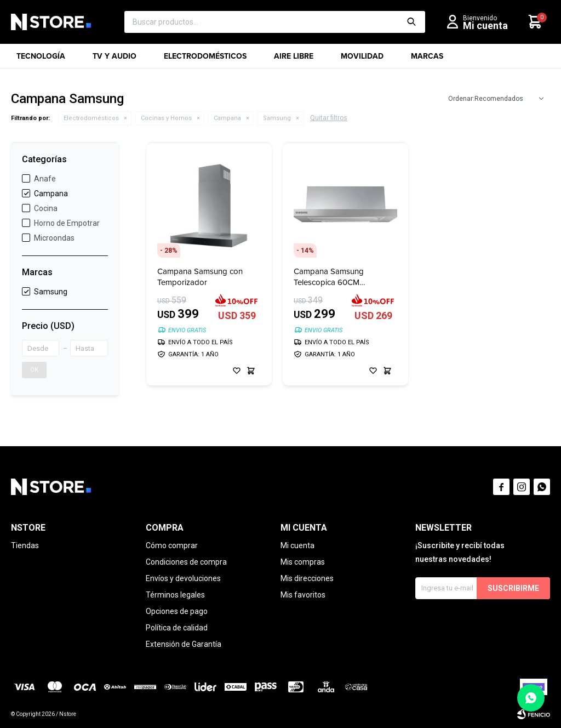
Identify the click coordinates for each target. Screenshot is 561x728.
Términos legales (175, 595)
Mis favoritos (303, 595)
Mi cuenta (297, 545)
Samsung (277, 118)
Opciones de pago (177, 611)
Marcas (427, 59)
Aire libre (294, 59)
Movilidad (362, 59)
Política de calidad (177, 628)
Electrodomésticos (205, 59)
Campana (227, 118)
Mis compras (303, 562)
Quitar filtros (329, 118)
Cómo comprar (172, 545)
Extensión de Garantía (184, 644)
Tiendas (25, 545)
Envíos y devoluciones (183, 578)
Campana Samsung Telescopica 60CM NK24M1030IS (329, 277)
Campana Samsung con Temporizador (200, 277)
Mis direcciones (307, 578)
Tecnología (41, 59)
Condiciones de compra (186, 562)
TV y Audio (115, 59)
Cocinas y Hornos (166, 118)
